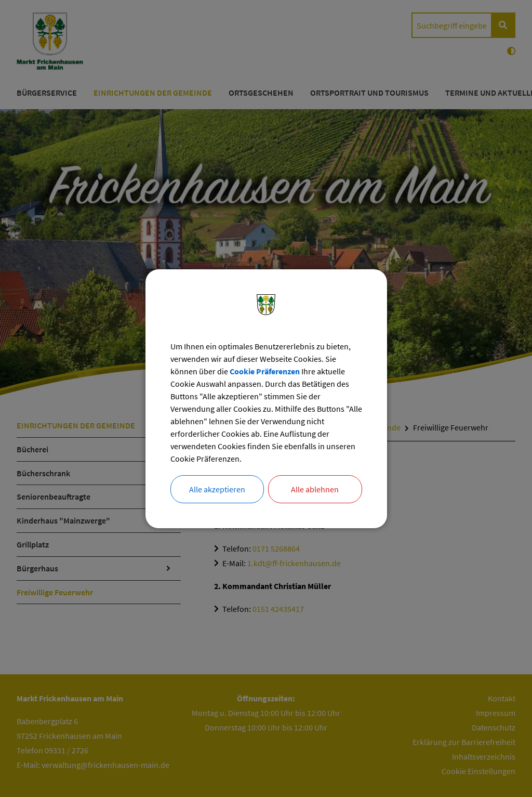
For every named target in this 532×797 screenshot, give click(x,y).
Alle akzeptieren (217, 489)
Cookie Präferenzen (265, 371)
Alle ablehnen (315, 489)
